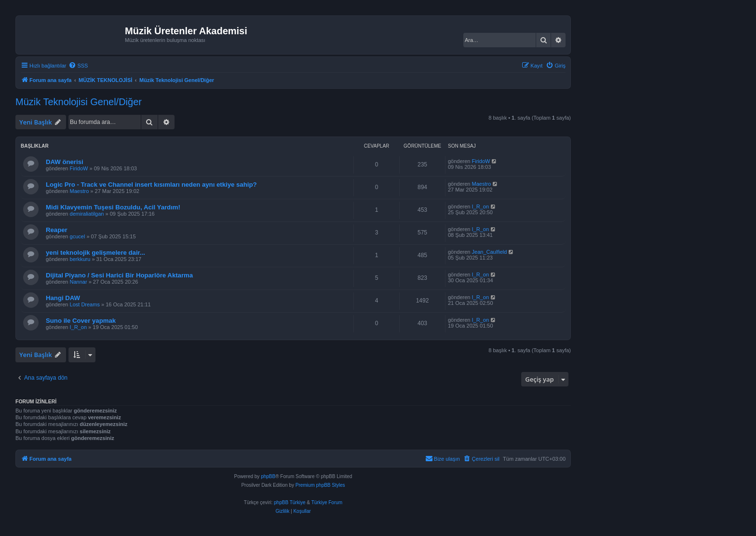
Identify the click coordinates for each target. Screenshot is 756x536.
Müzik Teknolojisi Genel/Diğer (79, 102)
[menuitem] (78, 66)
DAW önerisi (65, 162)
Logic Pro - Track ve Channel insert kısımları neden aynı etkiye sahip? (151, 185)
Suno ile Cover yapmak (81, 321)
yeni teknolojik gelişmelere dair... (95, 253)
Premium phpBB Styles (320, 485)
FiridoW (79, 168)
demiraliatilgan (87, 214)
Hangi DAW (63, 298)
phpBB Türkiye (290, 502)
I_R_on (480, 206)
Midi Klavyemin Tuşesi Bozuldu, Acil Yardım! (113, 207)
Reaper (57, 230)
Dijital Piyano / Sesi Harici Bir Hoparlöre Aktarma (119, 275)
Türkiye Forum (327, 502)
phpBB (268, 476)
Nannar (79, 282)
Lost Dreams (85, 304)
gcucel (78, 236)
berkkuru (80, 259)
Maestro (80, 191)
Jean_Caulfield (490, 252)
